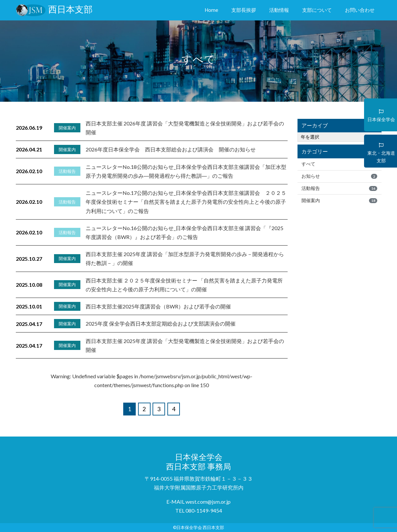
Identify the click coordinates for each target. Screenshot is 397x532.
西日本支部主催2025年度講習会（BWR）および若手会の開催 (158, 306)
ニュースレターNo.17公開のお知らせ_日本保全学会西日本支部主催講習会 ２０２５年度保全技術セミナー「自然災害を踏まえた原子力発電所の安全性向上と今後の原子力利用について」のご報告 (186, 202)
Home (213, 9)
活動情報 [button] (279, 10)
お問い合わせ (360, 10)
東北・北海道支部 (381, 152)
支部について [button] (317, 10)
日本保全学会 (381, 113)
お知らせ (339, 176)
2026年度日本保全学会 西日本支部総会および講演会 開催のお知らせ (171, 149)
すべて (339, 164)
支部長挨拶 (244, 10)
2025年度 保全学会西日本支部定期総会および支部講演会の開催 (161, 323)
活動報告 (339, 188)
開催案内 (339, 200)
